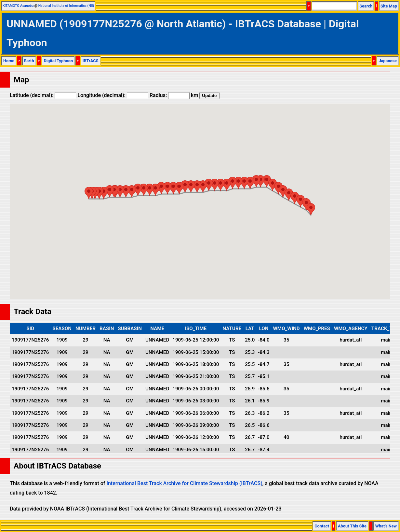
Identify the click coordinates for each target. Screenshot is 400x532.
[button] (311, 209)
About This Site (352, 526)
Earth (29, 61)
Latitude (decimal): (43, 95)
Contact (322, 526)
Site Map (389, 6)
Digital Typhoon (58, 61)
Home (9, 61)
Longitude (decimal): (113, 95)
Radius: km (174, 95)
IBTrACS (91, 61)
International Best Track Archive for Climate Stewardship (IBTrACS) (184, 483)
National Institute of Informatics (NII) (66, 6)
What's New (386, 526)
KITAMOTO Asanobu (18, 6)
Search (366, 6)
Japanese (388, 61)
